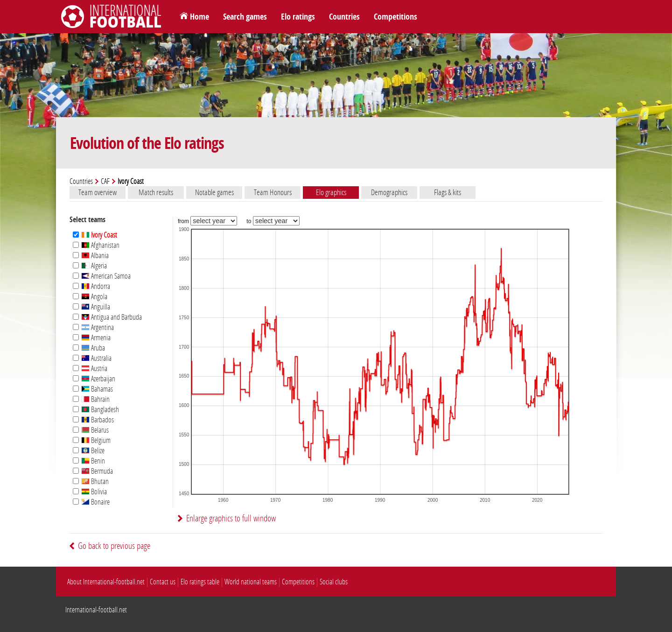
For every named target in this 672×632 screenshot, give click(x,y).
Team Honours (273, 192)
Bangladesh (100, 410)
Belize (93, 451)
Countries (344, 17)
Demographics (389, 192)
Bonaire (95, 502)
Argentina (98, 327)
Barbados (98, 420)
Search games (245, 17)
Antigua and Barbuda (112, 317)
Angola (94, 297)
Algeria (94, 266)
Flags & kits (448, 192)
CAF (105, 181)
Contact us (163, 582)
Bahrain (95, 399)
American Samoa (106, 276)
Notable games (214, 192)
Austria (94, 369)
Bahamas (97, 389)
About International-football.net (106, 582)
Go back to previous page (114, 546)
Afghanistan (100, 245)
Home (199, 17)
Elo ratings (298, 17)
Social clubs (334, 582)
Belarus (95, 430)
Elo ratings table (200, 582)
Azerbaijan (98, 379)
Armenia (96, 338)
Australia (96, 358)
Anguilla (96, 307)
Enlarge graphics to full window (231, 518)
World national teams (251, 582)
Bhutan (95, 481)
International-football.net (96, 610)
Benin (93, 461)
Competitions (395, 17)
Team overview (98, 192)
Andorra (96, 286)
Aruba (93, 348)
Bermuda (97, 471)
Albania (95, 256)
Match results (156, 192)
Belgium (96, 440)
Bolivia (94, 492)
